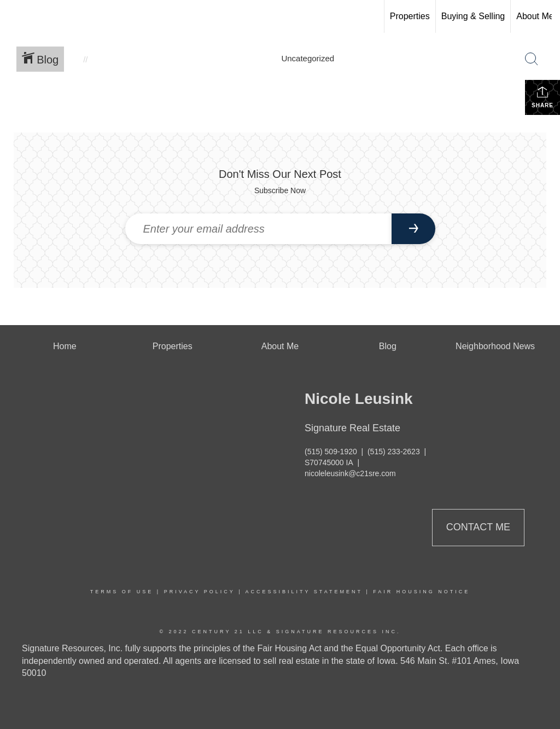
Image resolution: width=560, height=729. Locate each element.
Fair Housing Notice (421, 592)
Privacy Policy (200, 592)
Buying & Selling (473, 16)
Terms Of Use (122, 592)
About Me (535, 16)
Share (542, 97)
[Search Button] (532, 59)
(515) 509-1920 (331, 452)
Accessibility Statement (304, 592)
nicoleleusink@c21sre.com (350, 473)
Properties (410, 16)
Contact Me (478, 527)
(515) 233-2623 (394, 452)
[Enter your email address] (258, 229)
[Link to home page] (14, 16)
